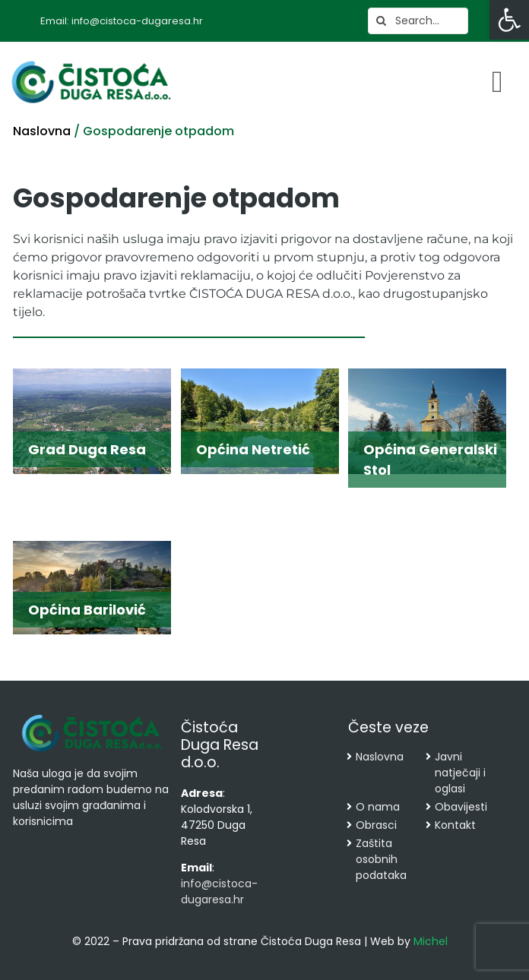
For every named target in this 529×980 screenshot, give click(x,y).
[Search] (381, 21)
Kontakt (455, 825)
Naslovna (42, 131)
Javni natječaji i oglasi (460, 773)
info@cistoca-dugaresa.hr (219, 891)
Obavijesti (461, 807)
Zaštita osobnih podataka (381, 859)
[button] (509, 20)
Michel (431, 941)
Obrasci (376, 825)
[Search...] (418, 21)
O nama (378, 807)
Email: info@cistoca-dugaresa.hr (122, 21)
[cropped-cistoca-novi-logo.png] (92, 716)
